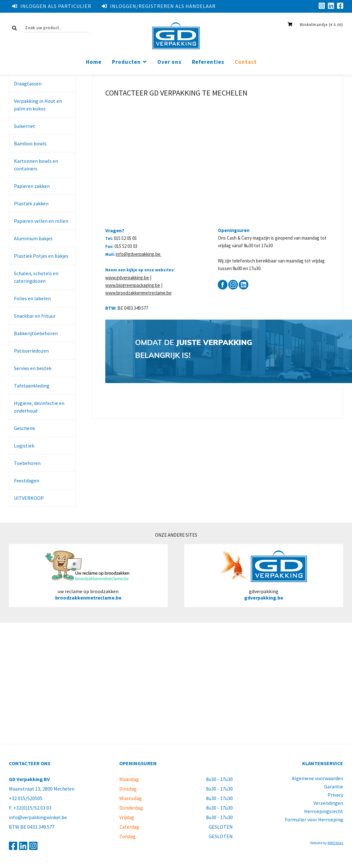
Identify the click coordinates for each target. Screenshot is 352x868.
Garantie (334, 786)
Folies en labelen (32, 298)
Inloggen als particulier (52, 6)
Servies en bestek (33, 368)
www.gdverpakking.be (127, 278)
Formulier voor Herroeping (314, 819)
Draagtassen (28, 83)
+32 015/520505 (26, 798)
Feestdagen (27, 480)
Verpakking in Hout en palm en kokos (38, 105)
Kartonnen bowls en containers (36, 165)
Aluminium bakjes (33, 238)
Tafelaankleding (32, 386)
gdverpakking (264, 575)
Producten (126, 62)
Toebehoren (27, 463)
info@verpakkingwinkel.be (38, 817)
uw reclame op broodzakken (88, 575)
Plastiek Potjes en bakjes (41, 256)
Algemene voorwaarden (317, 778)
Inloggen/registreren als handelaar (159, 6)
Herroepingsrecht (324, 811)
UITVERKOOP (29, 498)
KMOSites (335, 843)
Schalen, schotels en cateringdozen (36, 277)
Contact (246, 62)
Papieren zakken (32, 186)
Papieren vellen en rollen (41, 221)
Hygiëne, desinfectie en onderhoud (39, 407)
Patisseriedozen (31, 351)
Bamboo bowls (30, 143)
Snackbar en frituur (35, 316)
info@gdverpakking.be (139, 254)
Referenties (208, 62)
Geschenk (24, 428)
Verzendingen (328, 803)
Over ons (169, 62)
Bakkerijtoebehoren (36, 333)
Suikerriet (25, 126)
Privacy (335, 795)
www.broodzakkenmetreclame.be (138, 293)
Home (94, 62)
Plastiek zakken (31, 203)
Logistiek (24, 446)
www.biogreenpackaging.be (133, 285)
